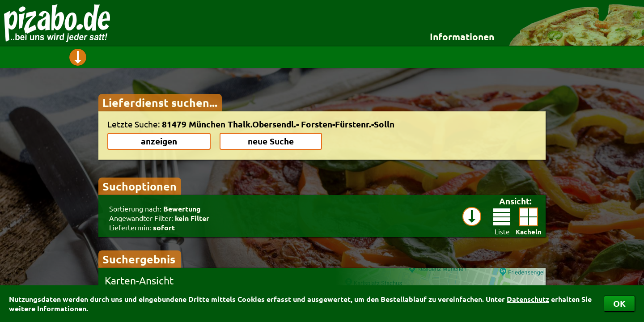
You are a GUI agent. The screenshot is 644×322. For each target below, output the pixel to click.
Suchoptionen (140, 186)
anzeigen (159, 141)
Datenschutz (528, 299)
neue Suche (271, 141)
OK (619, 303)
